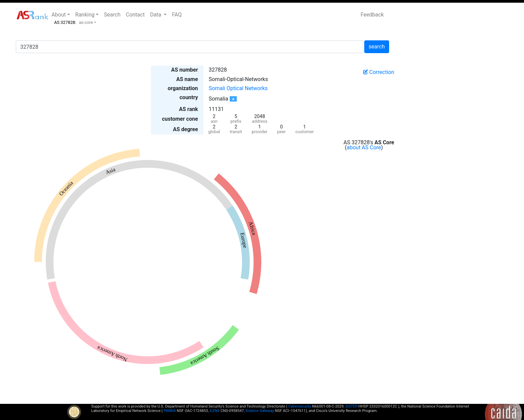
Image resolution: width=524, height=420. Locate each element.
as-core (86, 22)
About (59, 15)
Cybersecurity (300, 406)
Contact (135, 15)
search (377, 47)
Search (112, 15)
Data (156, 15)
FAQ (177, 15)
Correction (379, 72)
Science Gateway (260, 411)
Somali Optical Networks (238, 88)
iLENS (215, 411)
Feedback (372, 15)
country (189, 97)
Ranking (85, 15)
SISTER (351, 406)
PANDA (170, 411)
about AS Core (364, 147)
